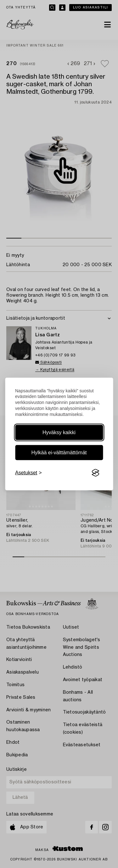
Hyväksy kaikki (59, 432)
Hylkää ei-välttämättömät (59, 453)
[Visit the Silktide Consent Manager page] (95, 473)
